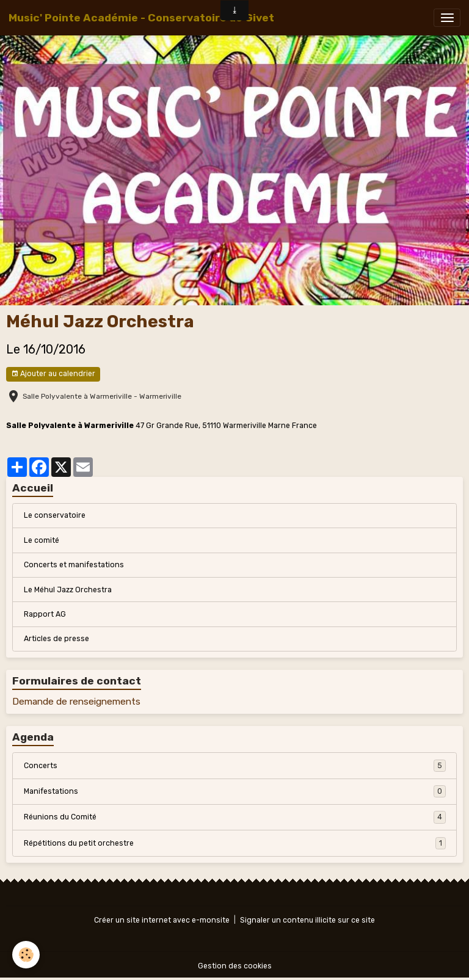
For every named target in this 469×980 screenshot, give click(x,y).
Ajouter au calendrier (53, 374)
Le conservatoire (55, 515)
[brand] (141, 18)
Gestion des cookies (235, 966)
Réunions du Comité (235, 817)
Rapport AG (45, 614)
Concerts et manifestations (74, 565)
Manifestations (235, 791)
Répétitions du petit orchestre (235, 843)
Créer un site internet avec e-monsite (162, 920)
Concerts (235, 766)
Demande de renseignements (76, 702)
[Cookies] (26, 955)
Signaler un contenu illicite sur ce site (307, 920)
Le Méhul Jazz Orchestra (68, 590)
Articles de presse (56, 639)
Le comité (42, 540)
